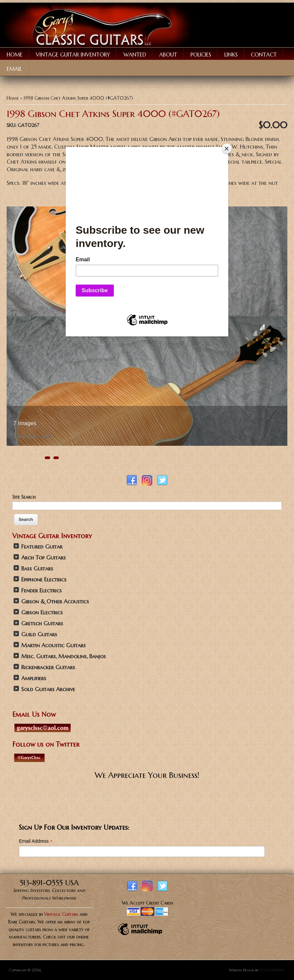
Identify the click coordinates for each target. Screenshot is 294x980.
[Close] (227, 149)
